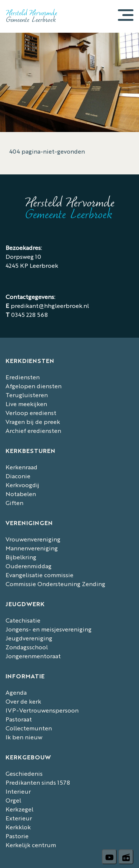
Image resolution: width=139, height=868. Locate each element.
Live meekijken (26, 404)
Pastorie (17, 836)
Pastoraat (19, 719)
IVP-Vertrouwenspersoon (42, 710)
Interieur (18, 791)
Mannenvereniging (32, 548)
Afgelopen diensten (34, 386)
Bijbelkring (21, 557)
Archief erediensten (33, 430)
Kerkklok (18, 827)
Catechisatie (23, 620)
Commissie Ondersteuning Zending (55, 584)
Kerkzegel (19, 809)
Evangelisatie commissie (39, 575)
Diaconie (18, 476)
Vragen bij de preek (33, 422)
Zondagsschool (27, 647)
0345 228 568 (29, 314)
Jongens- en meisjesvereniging (49, 629)
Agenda (16, 692)
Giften (14, 503)
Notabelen (21, 494)
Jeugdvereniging (29, 638)
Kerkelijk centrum (31, 845)
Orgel (13, 800)
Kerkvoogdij (22, 485)
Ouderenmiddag (29, 566)
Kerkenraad (21, 467)
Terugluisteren (27, 395)
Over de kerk (23, 701)
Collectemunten (29, 728)
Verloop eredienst (31, 413)
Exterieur (19, 818)
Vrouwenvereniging (33, 539)
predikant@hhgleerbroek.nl (50, 306)
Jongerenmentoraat (33, 656)
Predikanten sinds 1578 (38, 782)
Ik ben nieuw (24, 737)
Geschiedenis (24, 773)
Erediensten (23, 377)
